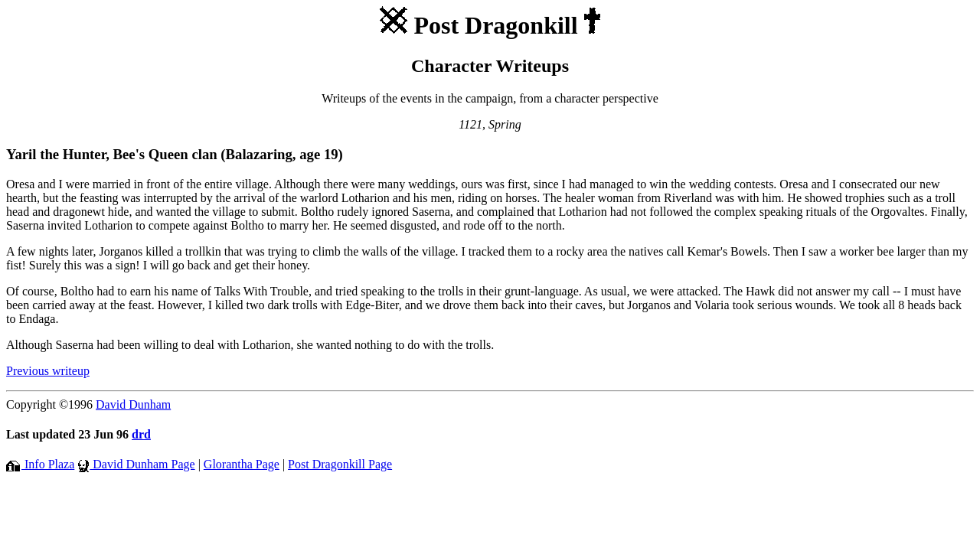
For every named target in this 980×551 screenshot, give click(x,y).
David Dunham (133, 404)
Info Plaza (40, 464)
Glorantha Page (242, 464)
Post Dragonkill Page (340, 464)
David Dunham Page (136, 464)
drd (141, 434)
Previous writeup (48, 371)
